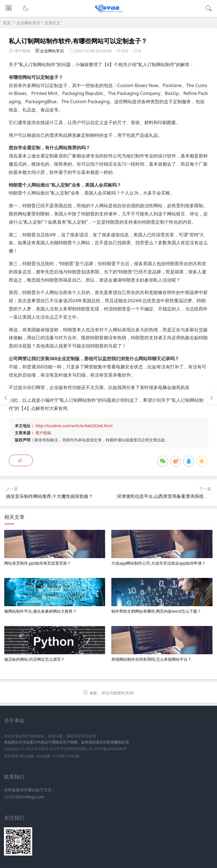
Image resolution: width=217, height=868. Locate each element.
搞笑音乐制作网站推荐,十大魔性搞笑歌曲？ (49, 496)
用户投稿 (43, 433)
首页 (7, 23)
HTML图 (72, 756)
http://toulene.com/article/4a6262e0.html (74, 426)
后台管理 (11, 756)
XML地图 (43, 756)
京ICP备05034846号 (110, 749)
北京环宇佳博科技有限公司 (71, 749)
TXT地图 (58, 756)
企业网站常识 (28, 23)
